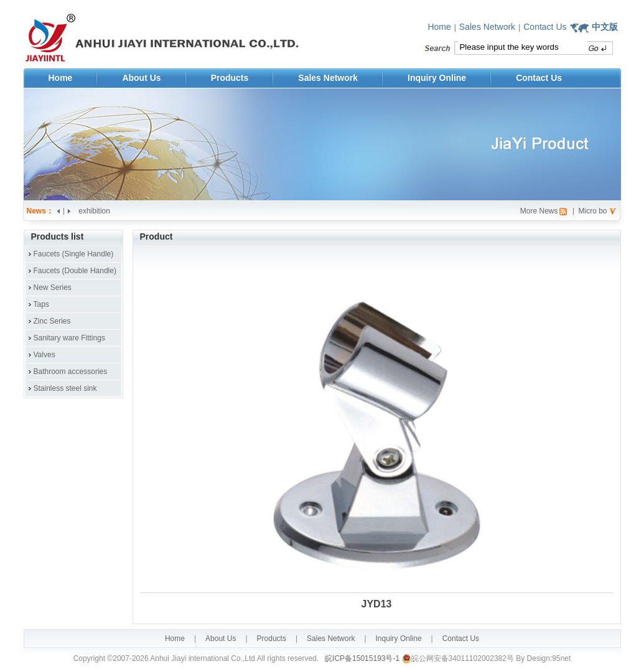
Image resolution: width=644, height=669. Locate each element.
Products (230, 78)
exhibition (94, 211)
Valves (44, 355)
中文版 (605, 27)
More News (539, 211)
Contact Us (545, 27)
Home (439, 27)
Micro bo (592, 211)
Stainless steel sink (65, 388)
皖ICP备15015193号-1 (361, 658)
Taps (41, 304)
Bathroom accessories (71, 372)
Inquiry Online (437, 78)
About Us (141, 78)
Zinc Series (52, 321)
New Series (53, 288)
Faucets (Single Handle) (74, 254)
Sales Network (487, 27)
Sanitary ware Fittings (69, 338)
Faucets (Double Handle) (75, 271)
